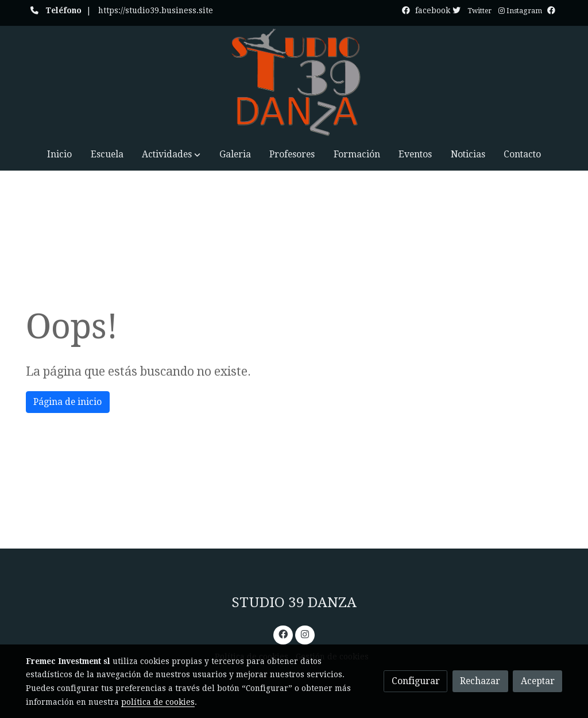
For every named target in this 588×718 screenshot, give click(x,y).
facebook (439, 10)
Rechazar (480, 681)
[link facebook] (283, 634)
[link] (294, 82)
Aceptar (538, 681)
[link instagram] (305, 634)
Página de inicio (67, 402)
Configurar (416, 681)
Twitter (479, 11)
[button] (171, 154)
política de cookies (158, 702)
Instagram (520, 11)
